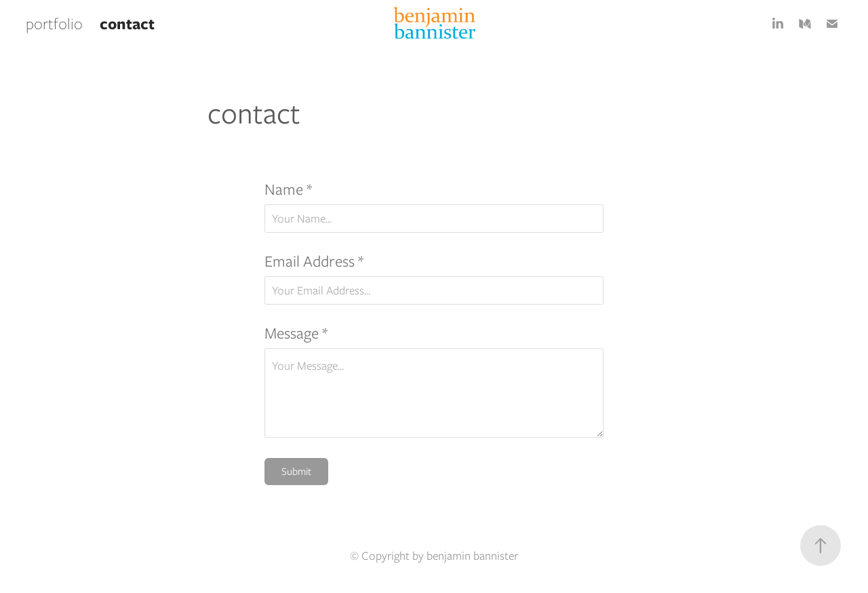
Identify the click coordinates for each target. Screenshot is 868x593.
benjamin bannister (472, 556)
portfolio (54, 23)
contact (127, 23)
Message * (296, 333)
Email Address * (314, 261)
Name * (288, 189)
